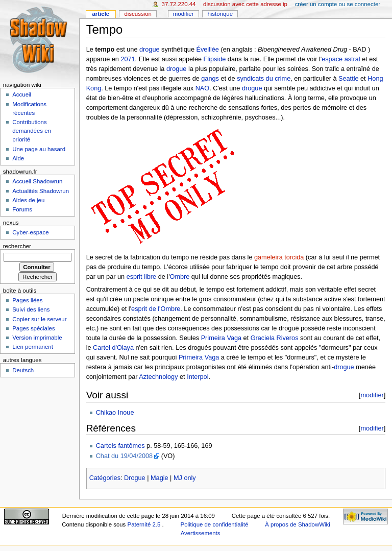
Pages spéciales (33, 328)
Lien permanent (33, 347)
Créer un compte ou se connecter (338, 4)
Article (101, 14)
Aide (18, 158)
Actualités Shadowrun (41, 191)
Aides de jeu (28, 200)
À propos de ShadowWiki (298, 524)
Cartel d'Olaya (113, 348)
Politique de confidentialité (215, 524)
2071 (128, 59)
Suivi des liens (31, 309)
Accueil (22, 94)
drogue (150, 50)
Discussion (138, 14)
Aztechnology (158, 377)
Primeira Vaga (221, 338)
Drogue (135, 478)
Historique (220, 14)
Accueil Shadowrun (37, 181)
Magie (160, 478)
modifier (372, 395)
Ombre (180, 277)
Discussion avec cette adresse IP (245, 4)
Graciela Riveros (275, 338)
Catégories (105, 478)
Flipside (215, 59)
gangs (210, 79)
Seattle (349, 79)
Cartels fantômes (120, 446)
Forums (22, 209)
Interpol (198, 377)
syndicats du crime (264, 79)
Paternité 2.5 (145, 524)
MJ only (185, 478)
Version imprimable (37, 338)
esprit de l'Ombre (156, 309)
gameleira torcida (279, 257)
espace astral (341, 59)
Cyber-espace (30, 232)
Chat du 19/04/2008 (124, 456)
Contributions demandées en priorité (32, 131)
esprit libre (142, 277)
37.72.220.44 (179, 4)
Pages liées (27, 300)
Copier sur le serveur (39, 319)
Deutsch (23, 370)
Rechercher (17, 246)
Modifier (183, 14)
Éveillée (207, 50)
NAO (203, 88)
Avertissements (201, 533)
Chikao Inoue (115, 413)
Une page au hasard (39, 149)
